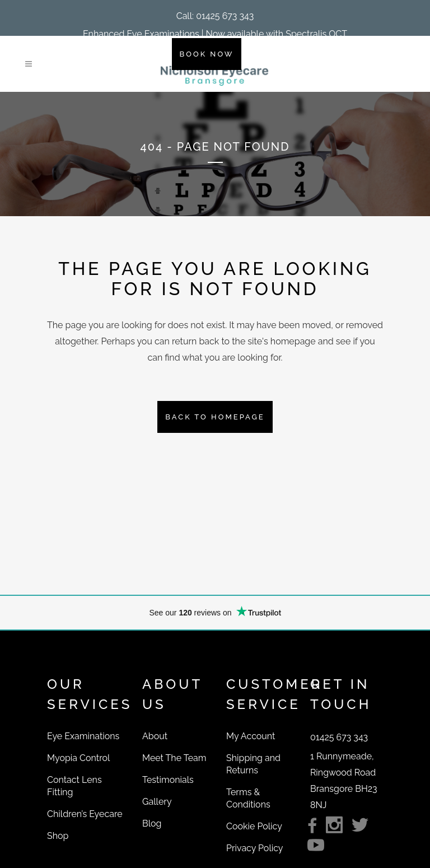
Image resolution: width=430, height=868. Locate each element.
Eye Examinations (83, 736)
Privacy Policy (255, 848)
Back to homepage (215, 417)
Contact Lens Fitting (74, 786)
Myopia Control (78, 758)
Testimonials (168, 780)
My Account (251, 736)
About (155, 736)
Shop (58, 836)
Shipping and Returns (253, 764)
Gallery (157, 802)
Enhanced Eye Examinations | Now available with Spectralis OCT (215, 34)
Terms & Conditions (248, 798)
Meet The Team (174, 758)
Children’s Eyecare (85, 814)
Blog (152, 823)
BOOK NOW (207, 54)
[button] (215, 16)
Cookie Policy (254, 826)
